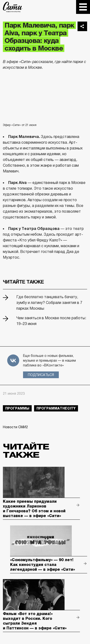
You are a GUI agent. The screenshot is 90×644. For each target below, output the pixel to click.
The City (13, 7)
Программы (17, 408)
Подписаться (41, 375)
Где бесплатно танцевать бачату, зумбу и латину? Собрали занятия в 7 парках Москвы (49, 303)
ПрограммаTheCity (56, 408)
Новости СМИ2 (15, 427)
